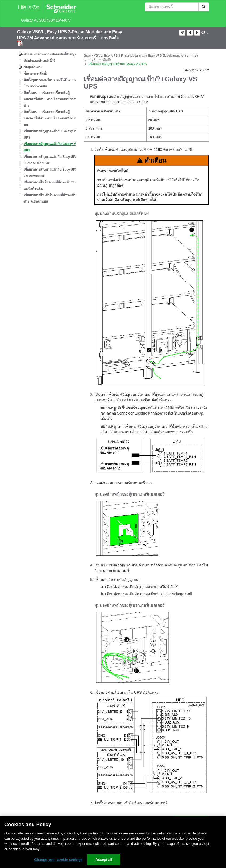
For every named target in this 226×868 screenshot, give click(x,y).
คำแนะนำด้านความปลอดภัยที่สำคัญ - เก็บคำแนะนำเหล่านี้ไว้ (50, 58)
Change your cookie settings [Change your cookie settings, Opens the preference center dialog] (58, 860)
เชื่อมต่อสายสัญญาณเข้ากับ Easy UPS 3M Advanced (51, 173)
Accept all (104, 860)
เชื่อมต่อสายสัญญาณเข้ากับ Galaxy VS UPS (51, 147)
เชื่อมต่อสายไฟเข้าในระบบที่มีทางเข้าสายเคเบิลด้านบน (50, 198)
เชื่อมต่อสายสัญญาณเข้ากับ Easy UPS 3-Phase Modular (51, 160)
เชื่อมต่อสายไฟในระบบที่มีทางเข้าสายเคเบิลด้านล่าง (50, 186)
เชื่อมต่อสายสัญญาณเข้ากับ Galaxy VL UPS (51, 134)
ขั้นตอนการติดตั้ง (36, 74)
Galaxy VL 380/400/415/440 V (46, 20)
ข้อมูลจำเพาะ (33, 67)
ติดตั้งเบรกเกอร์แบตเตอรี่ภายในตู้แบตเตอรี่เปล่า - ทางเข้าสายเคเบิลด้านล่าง (51, 99)
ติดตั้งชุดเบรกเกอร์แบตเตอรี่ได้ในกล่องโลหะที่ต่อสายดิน (50, 83)
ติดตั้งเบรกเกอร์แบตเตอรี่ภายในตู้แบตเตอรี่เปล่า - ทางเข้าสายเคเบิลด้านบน (51, 118)
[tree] (46, 128)
